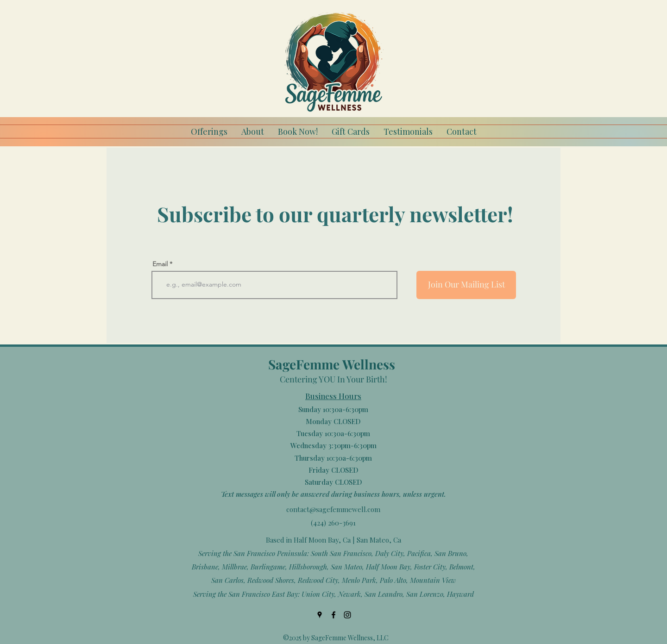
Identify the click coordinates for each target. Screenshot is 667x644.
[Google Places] (320, 615)
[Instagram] (347, 615)
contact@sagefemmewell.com (333, 509)
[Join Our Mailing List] (466, 285)
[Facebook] (333, 615)
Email (160, 264)
